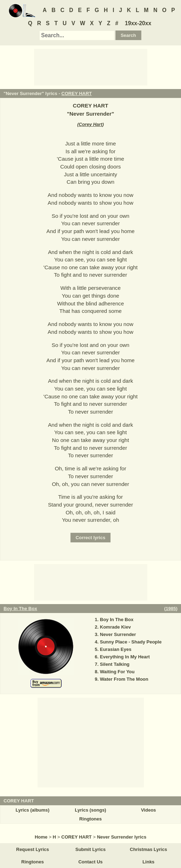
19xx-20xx (138, 23)
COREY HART (77, 93)
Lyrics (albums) (33, 810)
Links (148, 862)
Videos (148, 810)
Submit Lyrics (90, 849)
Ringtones (91, 819)
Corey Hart (90, 124)
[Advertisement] (91, 67)
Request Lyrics (33, 849)
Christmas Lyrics (149, 849)
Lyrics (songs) (90, 810)
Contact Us (90, 862)
